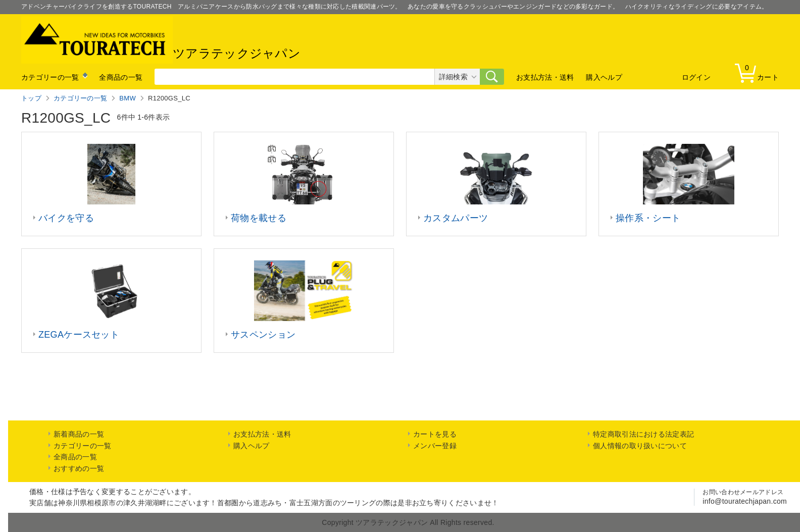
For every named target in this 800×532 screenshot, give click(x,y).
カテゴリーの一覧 (50, 77)
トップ (31, 98)
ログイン (696, 77)
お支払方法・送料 (545, 77)
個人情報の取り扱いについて (640, 446)
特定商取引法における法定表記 (643, 434)
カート (759, 72)
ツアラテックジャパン (161, 40)
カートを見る (435, 434)
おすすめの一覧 (79, 468)
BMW (128, 98)
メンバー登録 (435, 446)
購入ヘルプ (604, 77)
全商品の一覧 (121, 77)
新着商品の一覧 (79, 434)
